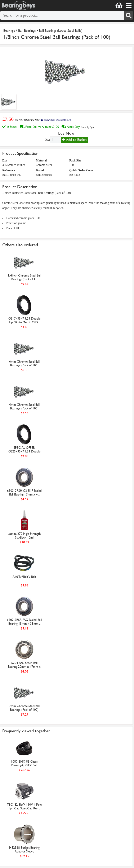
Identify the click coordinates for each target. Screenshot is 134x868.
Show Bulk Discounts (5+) (56, 120)
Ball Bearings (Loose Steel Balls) (61, 31)
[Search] (129, 15)
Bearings (9, 31)
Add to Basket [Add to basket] (74, 140)
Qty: (47, 140)
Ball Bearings (27, 31)
